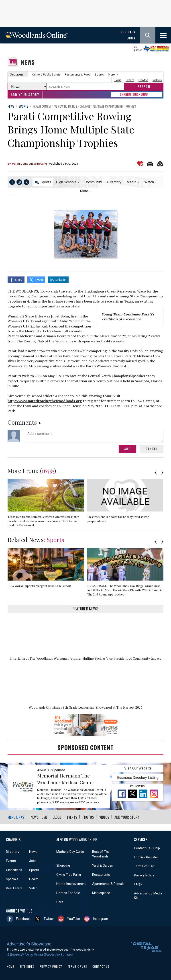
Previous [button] (156, 472)
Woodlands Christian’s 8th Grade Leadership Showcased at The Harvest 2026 (86, 707)
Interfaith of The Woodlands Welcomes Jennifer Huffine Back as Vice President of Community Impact (86, 658)
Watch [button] (149, 182)
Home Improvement (71, 883)
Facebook (23, 918)
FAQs (138, 883)
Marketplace (101, 892)
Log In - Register (146, 856)
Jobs (33, 860)
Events (130, 80)
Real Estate (14, 887)
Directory (114, 182)
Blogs (118, 80)
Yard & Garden (103, 864)
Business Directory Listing (138, 777)
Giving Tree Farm (69, 874)
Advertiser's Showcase (29, 943)
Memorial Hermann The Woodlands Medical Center (66, 778)
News (28, 62)
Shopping (63, 864)
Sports (99, 75)
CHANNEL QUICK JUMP (134, 94)
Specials (12, 878)
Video (33, 887)
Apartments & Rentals (108, 883)
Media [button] (131, 182)
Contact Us (101, 965)
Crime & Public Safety (46, 75)
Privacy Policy (144, 874)
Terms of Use (144, 865)
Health (34, 878)
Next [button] (162, 472)
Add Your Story (25, 95)
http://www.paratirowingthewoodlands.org (45, 400)
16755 (48, 470)
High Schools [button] (66, 182)
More (112, 75)
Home (10, 965)
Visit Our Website (138, 767)
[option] (47, 504)
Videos (157, 80)
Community (93, 182)
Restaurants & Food (78, 75)
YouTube (73, 918)
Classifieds (14, 869)
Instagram (101, 918)
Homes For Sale (68, 892)
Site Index (27, 965)
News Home (39, 816)
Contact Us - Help (147, 847)
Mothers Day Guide (70, 851)
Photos (143, 80)
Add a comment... (94, 435)
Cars (60, 901)
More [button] (84, 191)
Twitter (49, 918)
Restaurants (101, 874)
